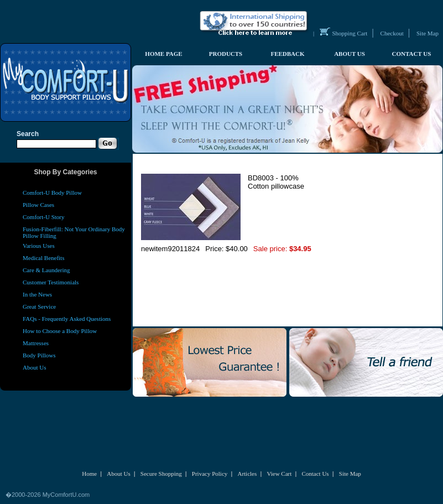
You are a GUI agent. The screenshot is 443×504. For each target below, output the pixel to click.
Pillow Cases (38, 205)
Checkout (392, 33)
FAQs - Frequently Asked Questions (67, 319)
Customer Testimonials (51, 282)
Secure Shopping (161, 474)
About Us (34, 367)
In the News (37, 294)
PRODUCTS (226, 54)
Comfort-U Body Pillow (52, 193)
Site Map (428, 33)
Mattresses (36, 343)
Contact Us (315, 474)
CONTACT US (412, 54)
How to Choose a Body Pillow (60, 331)
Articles (247, 474)
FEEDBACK (287, 54)
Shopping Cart (350, 33)
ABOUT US (350, 54)
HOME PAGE (163, 54)
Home (89, 474)
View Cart (279, 474)
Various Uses (39, 246)
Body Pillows (39, 355)
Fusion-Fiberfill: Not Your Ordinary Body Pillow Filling (74, 232)
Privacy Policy (210, 474)
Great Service (39, 306)
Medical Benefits (43, 258)
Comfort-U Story (43, 217)
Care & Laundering (46, 270)
